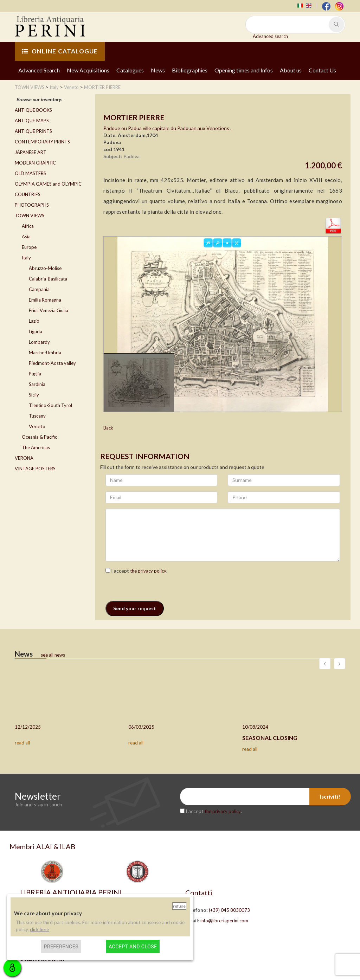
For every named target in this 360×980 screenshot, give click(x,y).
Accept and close (133, 947)
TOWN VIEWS (30, 215)
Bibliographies (190, 70)
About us (291, 70)
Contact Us (322, 70)
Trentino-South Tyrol (50, 405)
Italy (26, 258)
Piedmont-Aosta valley (52, 363)
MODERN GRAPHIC (35, 163)
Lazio (34, 321)
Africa (28, 226)
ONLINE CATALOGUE (60, 51)
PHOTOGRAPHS (32, 205)
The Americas (36, 447)
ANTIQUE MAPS (32, 121)
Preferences (61, 947)
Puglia (35, 374)
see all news (53, 655)
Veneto (37, 426)
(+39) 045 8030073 (229, 910)
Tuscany (37, 416)
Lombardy (39, 342)
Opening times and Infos (244, 70)
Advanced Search (39, 70)
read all (22, 743)
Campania (39, 289)
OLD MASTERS (30, 173)
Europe (29, 247)
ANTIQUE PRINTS (33, 131)
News (158, 70)
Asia (26, 237)
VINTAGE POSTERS (35, 469)
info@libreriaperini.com (224, 921)
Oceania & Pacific (39, 437)
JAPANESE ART (31, 152)
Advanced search (270, 36)
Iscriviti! (330, 797)
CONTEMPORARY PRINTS (42, 142)
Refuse (179, 906)
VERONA (24, 458)
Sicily (34, 395)
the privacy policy (148, 571)
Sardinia (37, 384)
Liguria (36, 331)
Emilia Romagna (45, 300)
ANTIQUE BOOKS (33, 110)
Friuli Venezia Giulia (49, 310)
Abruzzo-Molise (45, 268)
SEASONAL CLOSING (270, 738)
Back (108, 428)
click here (39, 929)
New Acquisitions (88, 70)
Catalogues (130, 70)
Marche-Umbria (45, 353)
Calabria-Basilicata (48, 279)
